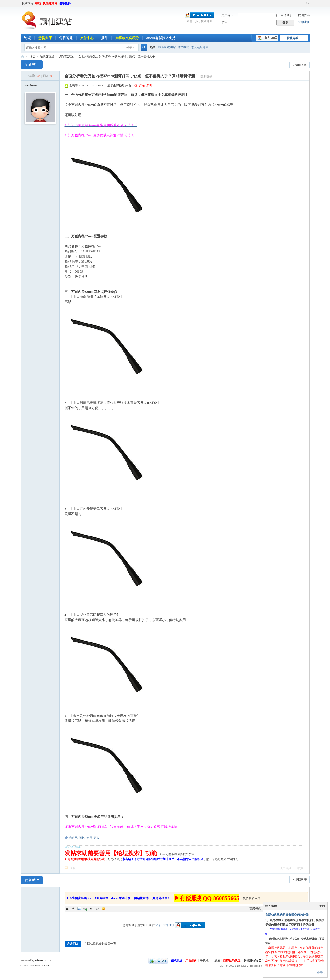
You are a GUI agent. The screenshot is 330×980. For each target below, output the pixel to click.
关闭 (322, 906)
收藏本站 (27, 3)
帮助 (38, 3)
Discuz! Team (42, 965)
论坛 (27, 38)
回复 (73, 868)
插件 (104, 38)
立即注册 (304, 22)
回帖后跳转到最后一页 (99, 944)
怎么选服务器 (200, 47)
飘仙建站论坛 (23, 56)
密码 (225, 22)
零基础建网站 (167, 47)
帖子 (129, 48)
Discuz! (40, 960)
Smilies (103, 909)
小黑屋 (216, 960)
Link (85, 909)
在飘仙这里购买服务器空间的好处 (287, 915)
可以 (82, 838)
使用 (89, 838)
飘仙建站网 (50, 3)
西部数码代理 (232, 960)
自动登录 (284, 15)
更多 (97, 838)
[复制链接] (207, 76)
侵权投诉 (65, 3)
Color (73, 909)
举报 (300, 868)
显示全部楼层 (116, 86)
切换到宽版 (307, 3)
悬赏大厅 (45, 38)
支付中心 (87, 38)
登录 (158, 925)
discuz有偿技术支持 (161, 38)
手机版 (204, 960)
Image (79, 909)
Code (97, 909)
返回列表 (301, 65)
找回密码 (304, 15)
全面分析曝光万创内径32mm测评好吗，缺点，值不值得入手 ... (118, 56)
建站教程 (183, 47)
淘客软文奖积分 (127, 38)
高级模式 (255, 909)
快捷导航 (293, 38)
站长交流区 (47, 56)
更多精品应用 (252, 898)
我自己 (73, 838)
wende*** (31, 86)
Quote (91, 909)
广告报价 (191, 960)
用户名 (226, 15)
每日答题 (66, 38)
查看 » (321, 973)
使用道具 (285, 868)
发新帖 (30, 64)
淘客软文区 (66, 56)
